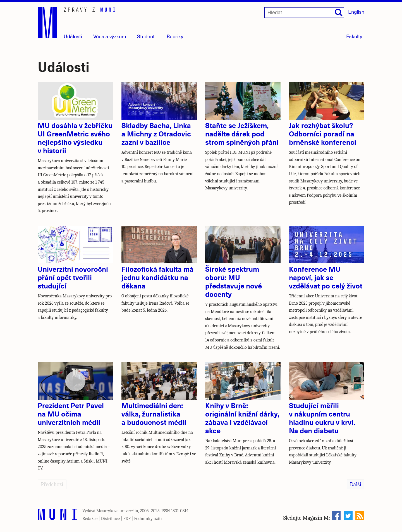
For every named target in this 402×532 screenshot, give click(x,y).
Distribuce (110, 519)
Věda (110, 36)
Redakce (90, 519)
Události (73, 36)
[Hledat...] (304, 13)
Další (356, 484)
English (356, 12)
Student (146, 36)
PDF (127, 519)
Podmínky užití (148, 519)
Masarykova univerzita (117, 511)
